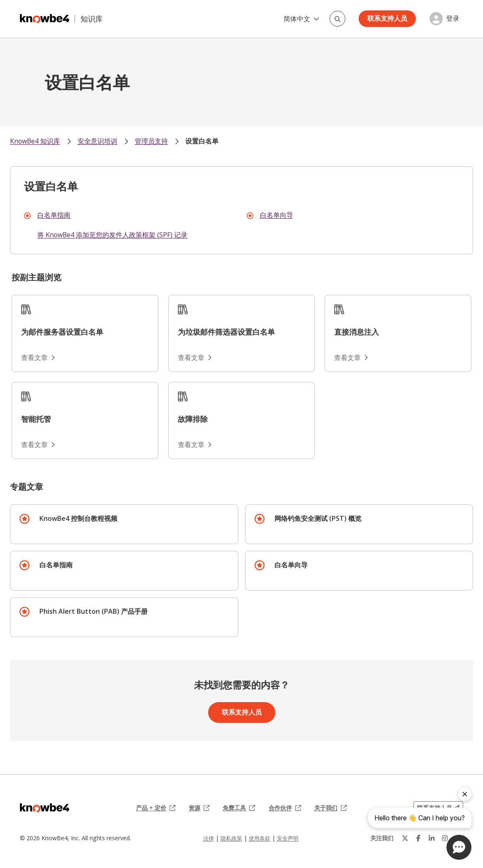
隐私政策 (231, 838)
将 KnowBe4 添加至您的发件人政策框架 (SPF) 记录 (112, 235)
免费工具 (239, 808)
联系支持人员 (387, 18)
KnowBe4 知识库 (35, 141)
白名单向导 (277, 215)
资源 (199, 808)
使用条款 (260, 838)
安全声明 (288, 838)
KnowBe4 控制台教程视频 (78, 518)
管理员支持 (151, 141)
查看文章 (38, 357)
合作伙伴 (285, 808)
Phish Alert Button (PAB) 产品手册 (93, 611)
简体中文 (301, 19)
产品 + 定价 (156, 808)
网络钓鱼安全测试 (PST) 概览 (318, 518)
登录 (453, 19)
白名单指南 (54, 215)
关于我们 (330, 808)
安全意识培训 (97, 141)
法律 (209, 838)
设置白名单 (202, 141)
